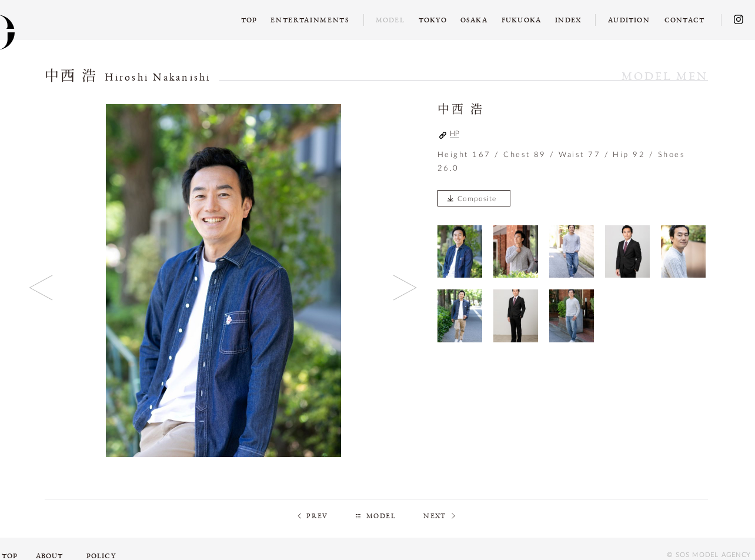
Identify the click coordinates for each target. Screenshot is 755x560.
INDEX (568, 20)
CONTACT (684, 20)
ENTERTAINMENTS (310, 20)
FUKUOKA (521, 20)
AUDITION (629, 20)
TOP (249, 20)
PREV (317, 516)
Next (405, 287)
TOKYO (433, 20)
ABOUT (50, 556)
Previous (41, 287)
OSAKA (474, 20)
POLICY (101, 556)
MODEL (381, 516)
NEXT (435, 516)
